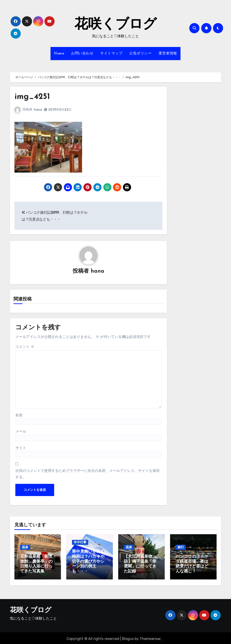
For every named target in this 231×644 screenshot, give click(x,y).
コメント (25, 347)
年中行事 (80, 543)
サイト (21, 448)
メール (21, 432)
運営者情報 (168, 54)
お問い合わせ (82, 54)
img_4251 (33, 97)
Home (59, 54)
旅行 (181, 547)
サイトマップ (111, 54)
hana (38, 110)
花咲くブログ (115, 25)
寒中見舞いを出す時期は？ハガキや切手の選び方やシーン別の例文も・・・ (88, 562)
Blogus (128, 637)
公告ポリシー (140, 54)
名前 (19, 415)
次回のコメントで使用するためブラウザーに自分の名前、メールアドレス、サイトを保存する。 (88, 474)
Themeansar (150, 637)
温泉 (25, 547)
